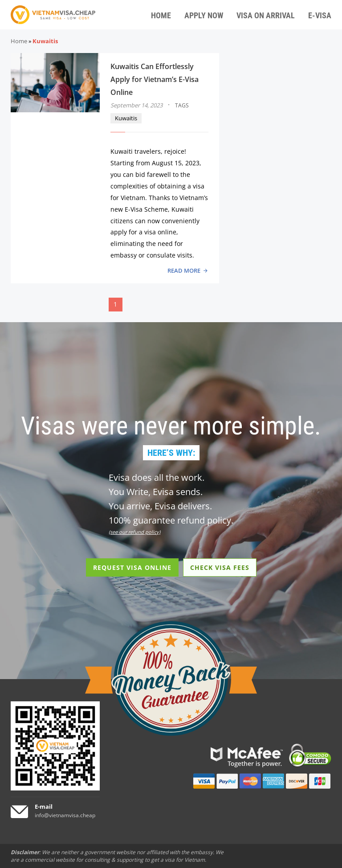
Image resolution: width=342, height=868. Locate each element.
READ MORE (184, 270)
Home (19, 41)
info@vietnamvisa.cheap (65, 815)
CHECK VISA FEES (220, 567)
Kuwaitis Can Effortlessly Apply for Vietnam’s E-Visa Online (155, 79)
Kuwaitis (126, 118)
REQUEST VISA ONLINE (132, 567)
